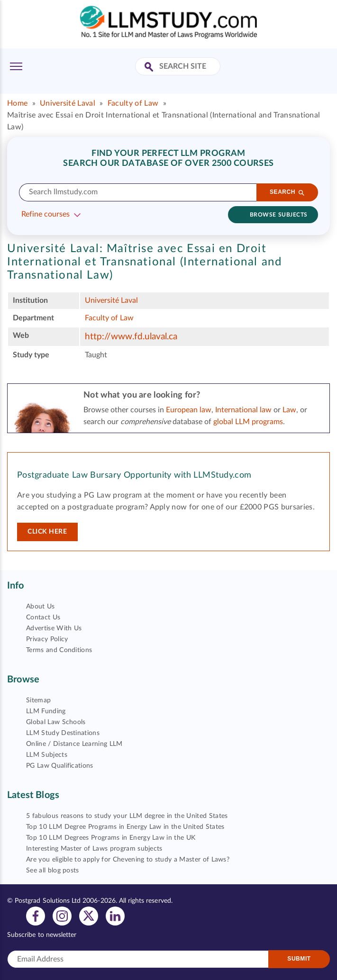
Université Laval (68, 103)
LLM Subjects (47, 755)
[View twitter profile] (89, 916)
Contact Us (43, 617)
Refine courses (46, 214)
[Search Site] (150, 68)
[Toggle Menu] (16, 66)
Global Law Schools (56, 722)
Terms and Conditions (59, 650)
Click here (47, 532)
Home (17, 103)
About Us (41, 607)
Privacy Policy (47, 639)
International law (243, 410)
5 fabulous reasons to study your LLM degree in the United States (127, 816)
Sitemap (38, 700)
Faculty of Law (133, 103)
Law (289, 410)
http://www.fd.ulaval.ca (131, 337)
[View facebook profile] (36, 916)
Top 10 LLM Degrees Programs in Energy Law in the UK (111, 838)
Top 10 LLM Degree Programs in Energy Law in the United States (125, 827)
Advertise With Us (54, 628)
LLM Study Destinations (63, 733)
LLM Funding (46, 711)
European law (189, 410)
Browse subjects (279, 215)
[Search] (287, 192)
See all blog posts (53, 871)
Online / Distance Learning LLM (74, 744)
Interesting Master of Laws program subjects (94, 849)
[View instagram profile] (62, 916)
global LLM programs (248, 422)
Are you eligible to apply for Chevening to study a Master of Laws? (128, 860)
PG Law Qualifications (60, 766)
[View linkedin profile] (115, 916)
